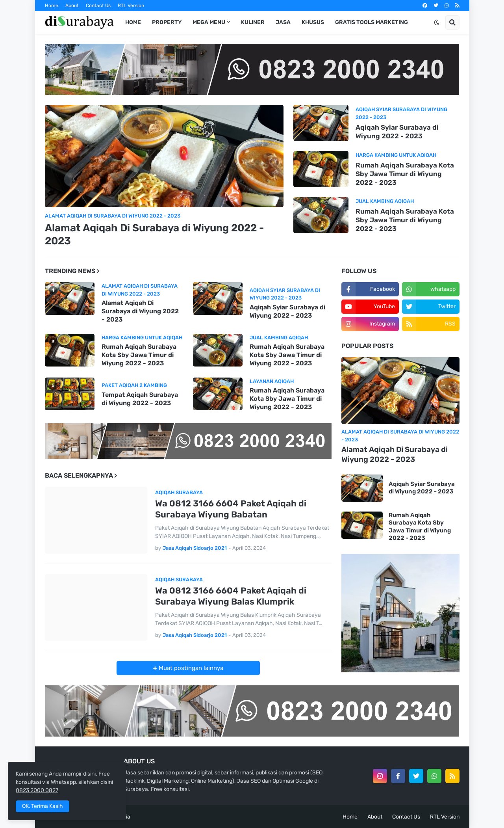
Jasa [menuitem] (283, 22)
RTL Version (131, 6)
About (72, 6)
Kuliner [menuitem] (253, 22)
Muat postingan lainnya (190, 668)
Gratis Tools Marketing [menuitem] (372, 22)
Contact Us (98, 6)
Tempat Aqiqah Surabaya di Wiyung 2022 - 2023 (140, 399)
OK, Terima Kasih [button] (43, 806)
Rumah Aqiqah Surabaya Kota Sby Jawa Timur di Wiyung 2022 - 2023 (405, 174)
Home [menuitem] (133, 22)
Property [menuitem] (167, 22)
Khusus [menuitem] (313, 22)
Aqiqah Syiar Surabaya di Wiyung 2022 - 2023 (397, 132)
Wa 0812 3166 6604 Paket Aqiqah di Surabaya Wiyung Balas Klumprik (231, 596)
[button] (437, 22)
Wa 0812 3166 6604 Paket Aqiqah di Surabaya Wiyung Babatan (231, 509)
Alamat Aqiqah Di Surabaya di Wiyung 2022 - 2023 (154, 235)
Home (52, 6)
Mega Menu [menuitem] (209, 22)
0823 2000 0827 (37, 790)
